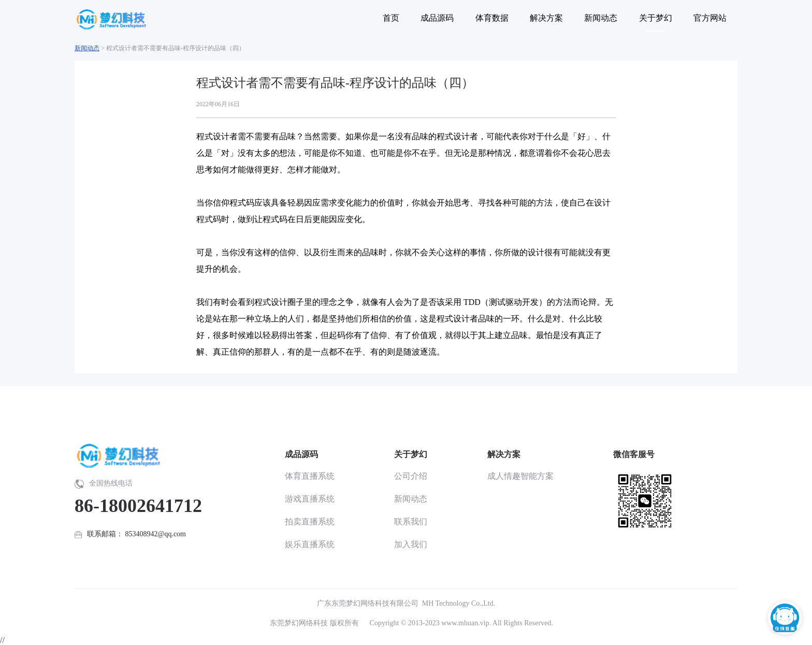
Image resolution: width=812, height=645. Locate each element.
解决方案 (504, 454)
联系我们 (411, 522)
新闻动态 (87, 48)
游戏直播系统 (310, 499)
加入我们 (411, 544)
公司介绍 (411, 476)
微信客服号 (634, 454)
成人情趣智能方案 (520, 476)
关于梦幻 (411, 454)
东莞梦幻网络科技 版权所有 (314, 623)
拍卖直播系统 (310, 522)
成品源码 (301, 454)
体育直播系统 (310, 476)
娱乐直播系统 (310, 544)
